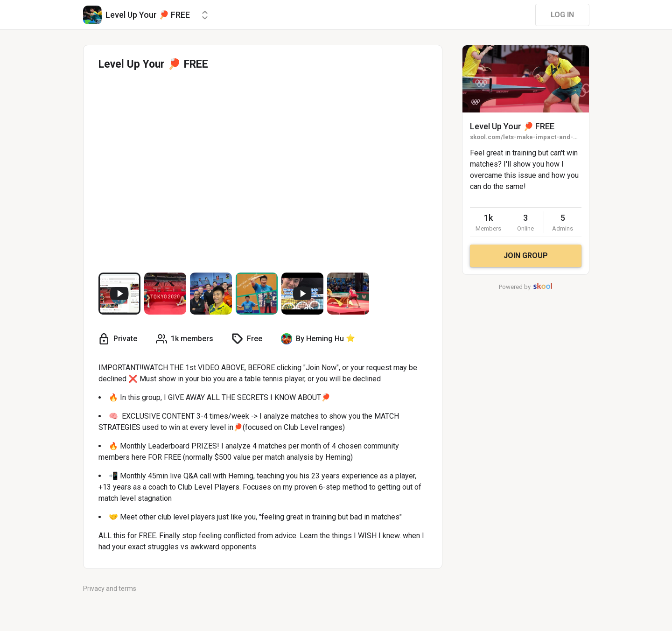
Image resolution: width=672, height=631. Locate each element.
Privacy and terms (110, 589)
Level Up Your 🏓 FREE (512, 126)
